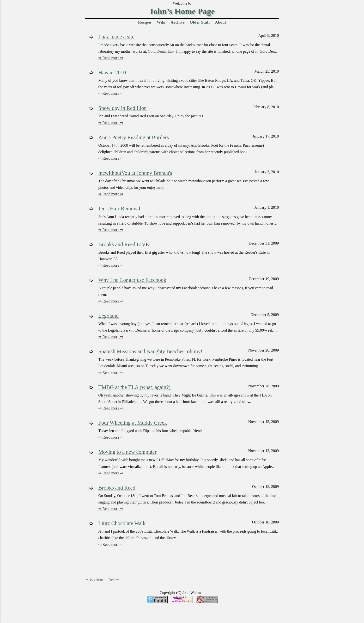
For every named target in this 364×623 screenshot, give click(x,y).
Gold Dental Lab (161, 51)
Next (112, 579)
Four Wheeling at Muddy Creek (133, 423)
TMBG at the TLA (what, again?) (135, 387)
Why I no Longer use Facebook (132, 280)
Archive (177, 22)
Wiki (161, 22)
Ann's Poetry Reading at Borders (134, 137)
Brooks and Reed (117, 488)
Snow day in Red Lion (123, 108)
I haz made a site (116, 37)
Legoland (109, 316)
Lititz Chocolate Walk (122, 523)
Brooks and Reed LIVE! (125, 244)
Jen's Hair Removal (119, 209)
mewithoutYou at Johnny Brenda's (135, 173)
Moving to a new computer (128, 452)
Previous (97, 579)
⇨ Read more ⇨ (111, 58)
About (220, 22)
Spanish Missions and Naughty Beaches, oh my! (150, 351)
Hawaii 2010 (112, 72)
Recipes (145, 22)
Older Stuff (200, 22)
